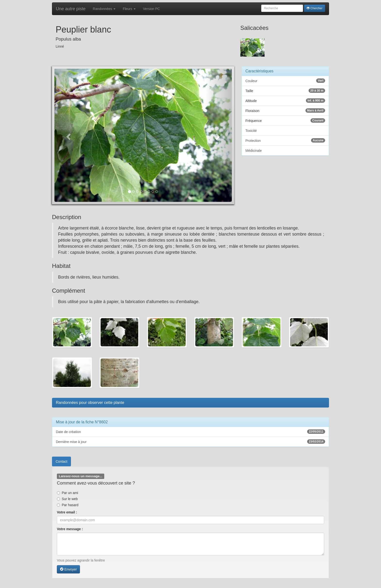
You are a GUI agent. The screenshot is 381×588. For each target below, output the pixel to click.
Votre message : (70, 529)
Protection (285, 140)
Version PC (151, 9)
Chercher (315, 8)
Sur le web (67, 499)
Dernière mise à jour (190, 442)
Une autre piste (71, 9)
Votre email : (67, 512)
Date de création (190, 432)
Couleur (285, 81)
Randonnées (104, 9)
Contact (61, 461)
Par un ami (68, 493)
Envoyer (68, 569)
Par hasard (68, 505)
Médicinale (254, 151)
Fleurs (129, 9)
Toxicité (251, 131)
